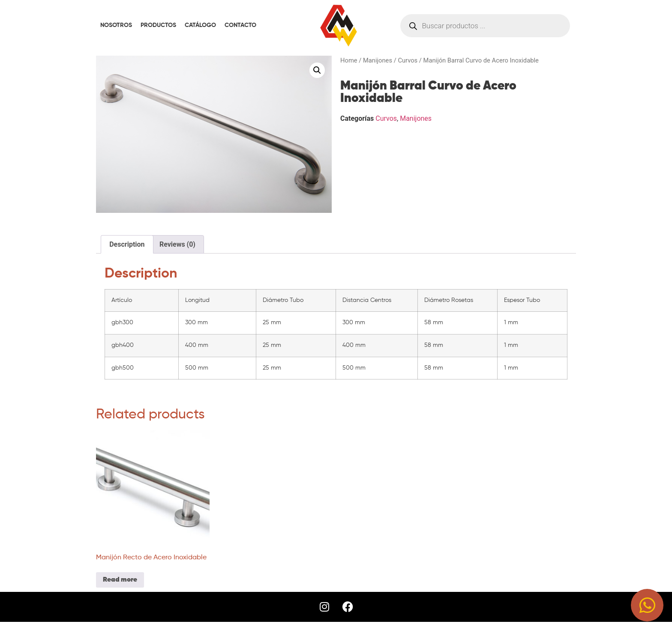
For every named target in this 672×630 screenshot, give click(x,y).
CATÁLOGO (200, 25)
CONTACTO (240, 25)
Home (349, 60)
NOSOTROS (116, 25)
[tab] (127, 245)
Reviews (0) (177, 244)
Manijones (378, 60)
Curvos (408, 60)
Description (127, 244)
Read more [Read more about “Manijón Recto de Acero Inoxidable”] (120, 580)
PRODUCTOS (158, 25)
